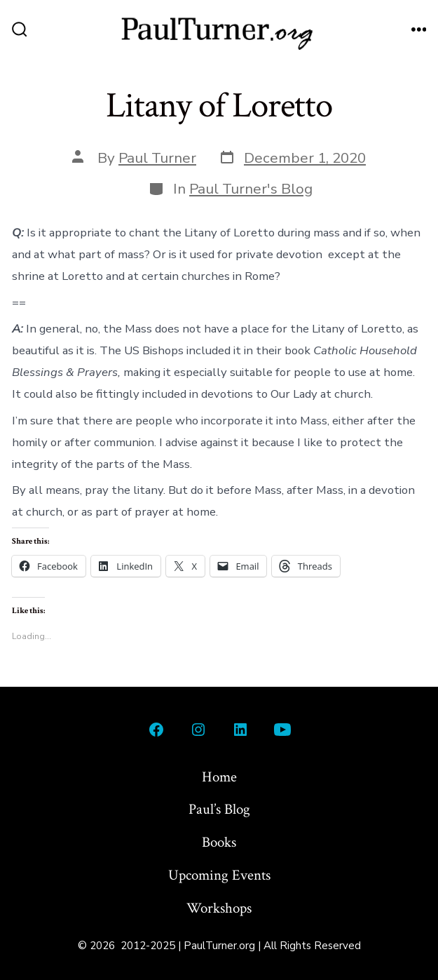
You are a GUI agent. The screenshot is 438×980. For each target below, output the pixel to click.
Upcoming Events (219, 875)
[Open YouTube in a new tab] (282, 730)
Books (219, 842)
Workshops (219, 908)
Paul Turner (157, 158)
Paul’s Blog (219, 809)
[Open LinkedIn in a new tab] (240, 730)
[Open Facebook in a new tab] (156, 730)
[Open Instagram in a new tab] (198, 730)
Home (219, 777)
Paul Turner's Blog (251, 189)
